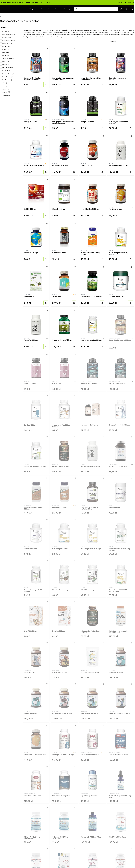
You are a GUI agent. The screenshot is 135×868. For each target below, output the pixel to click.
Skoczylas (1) (6, 86)
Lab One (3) (6, 62)
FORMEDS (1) (6, 49)
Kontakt (120, 2)
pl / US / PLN (130, 2)
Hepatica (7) (6, 55)
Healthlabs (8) (7, 52)
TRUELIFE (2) (6, 95)
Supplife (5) (6, 89)
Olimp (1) (5, 83)
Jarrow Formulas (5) (8, 59)
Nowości (57, 9)
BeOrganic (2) (7, 37)
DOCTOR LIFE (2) (7, 43)
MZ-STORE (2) (7, 71)
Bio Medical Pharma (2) (9, 40)
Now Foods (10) (7, 80)
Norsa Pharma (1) (8, 77)
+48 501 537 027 (46, 2)
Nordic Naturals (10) (8, 74)
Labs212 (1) (6, 65)
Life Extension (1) (8, 68)
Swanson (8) (6, 92)
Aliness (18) (6, 31)
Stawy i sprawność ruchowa (16, 16)
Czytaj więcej (81, 37)
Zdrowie (5, 16)
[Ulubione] (47, 49)
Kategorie (32, 9)
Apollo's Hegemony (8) (9, 34)
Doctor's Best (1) (7, 46)
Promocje (68, 9)
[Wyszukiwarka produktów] (96, 9)
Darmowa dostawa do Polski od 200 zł (11, 2)
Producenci (45, 9)
